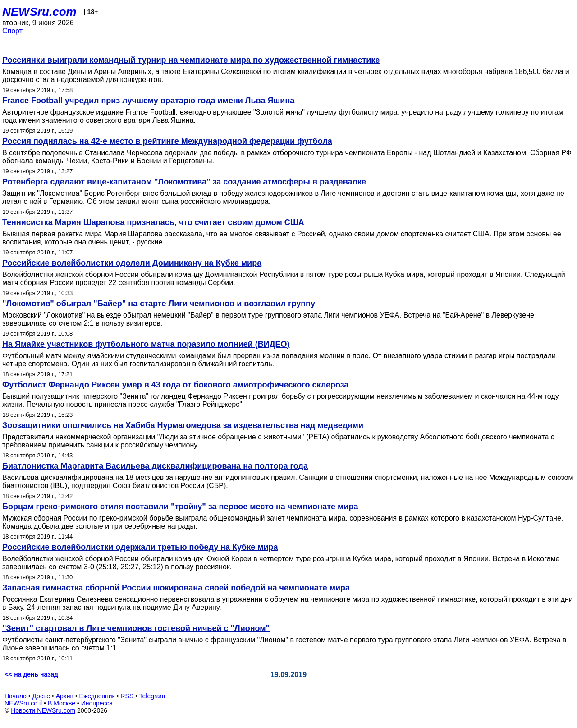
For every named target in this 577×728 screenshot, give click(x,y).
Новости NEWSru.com (43, 710)
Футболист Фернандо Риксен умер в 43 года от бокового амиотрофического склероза (175, 385)
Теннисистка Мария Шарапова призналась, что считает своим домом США (153, 222)
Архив (65, 696)
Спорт (12, 31)
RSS (127, 696)
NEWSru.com (39, 12)
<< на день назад (32, 674)
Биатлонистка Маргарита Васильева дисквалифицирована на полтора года (155, 466)
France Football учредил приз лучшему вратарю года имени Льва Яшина (148, 101)
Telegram (152, 696)
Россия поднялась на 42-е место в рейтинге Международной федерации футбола (167, 141)
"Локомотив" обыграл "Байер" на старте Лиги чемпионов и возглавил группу (159, 304)
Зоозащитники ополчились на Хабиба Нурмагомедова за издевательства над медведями (183, 425)
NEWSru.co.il (23, 703)
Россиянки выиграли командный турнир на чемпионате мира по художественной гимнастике (191, 60)
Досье (41, 696)
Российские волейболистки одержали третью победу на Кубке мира (140, 547)
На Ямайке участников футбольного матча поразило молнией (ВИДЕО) (146, 344)
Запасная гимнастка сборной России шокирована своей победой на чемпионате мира (176, 588)
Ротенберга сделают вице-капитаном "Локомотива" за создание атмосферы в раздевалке (184, 182)
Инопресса (97, 703)
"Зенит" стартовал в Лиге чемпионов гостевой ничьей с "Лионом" (136, 628)
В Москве (62, 703)
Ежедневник (97, 696)
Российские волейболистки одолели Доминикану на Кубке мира (132, 263)
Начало (16, 696)
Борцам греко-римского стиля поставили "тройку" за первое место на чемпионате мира (180, 507)
